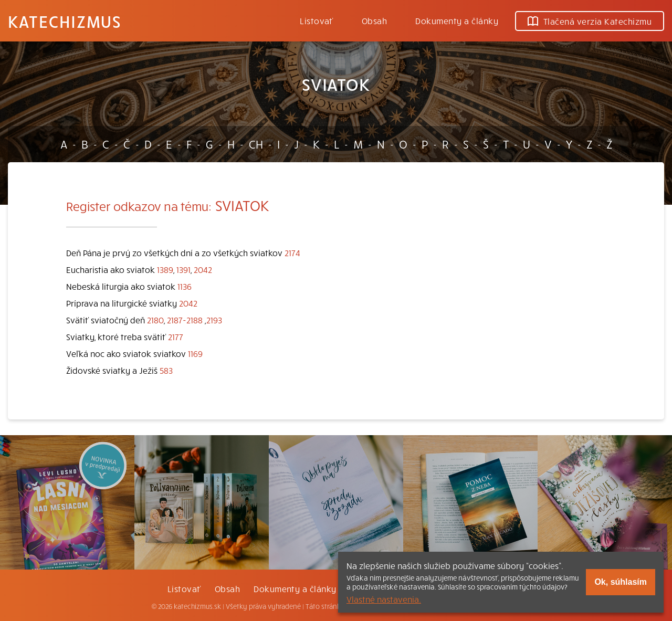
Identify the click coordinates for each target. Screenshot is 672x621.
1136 (185, 286)
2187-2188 (185, 320)
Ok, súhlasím (621, 582)
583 (166, 370)
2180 (155, 320)
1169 (195, 353)
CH (256, 144)
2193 (214, 320)
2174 (292, 252)
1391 (183, 269)
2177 (176, 336)
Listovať (317, 20)
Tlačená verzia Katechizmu (590, 21)
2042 (203, 269)
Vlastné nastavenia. (384, 599)
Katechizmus (65, 21)
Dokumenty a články (457, 20)
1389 (165, 269)
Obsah (374, 20)
